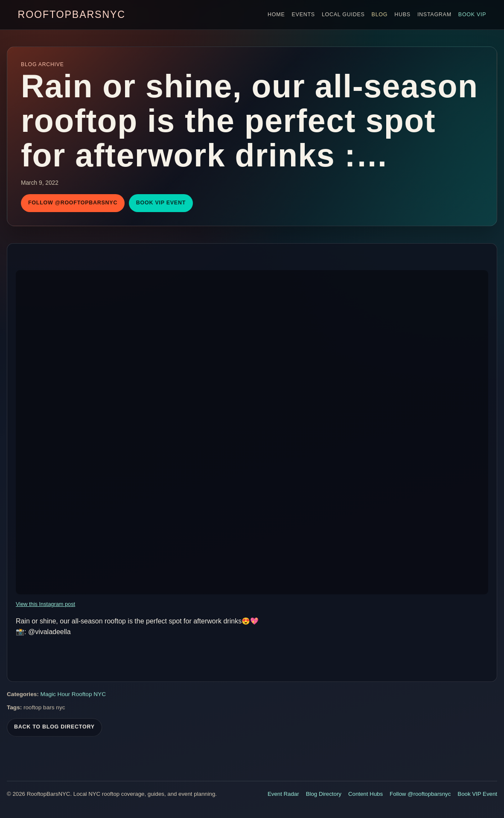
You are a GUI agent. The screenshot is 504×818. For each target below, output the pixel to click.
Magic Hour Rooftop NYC (73, 695)
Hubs (402, 15)
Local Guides (343, 15)
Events (303, 15)
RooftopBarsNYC (72, 15)
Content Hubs (366, 794)
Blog (380, 15)
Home (276, 15)
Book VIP (472, 15)
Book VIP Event (161, 203)
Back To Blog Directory (54, 728)
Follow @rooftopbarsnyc (73, 203)
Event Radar (283, 794)
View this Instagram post (45, 604)
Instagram (434, 15)
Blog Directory (324, 794)
